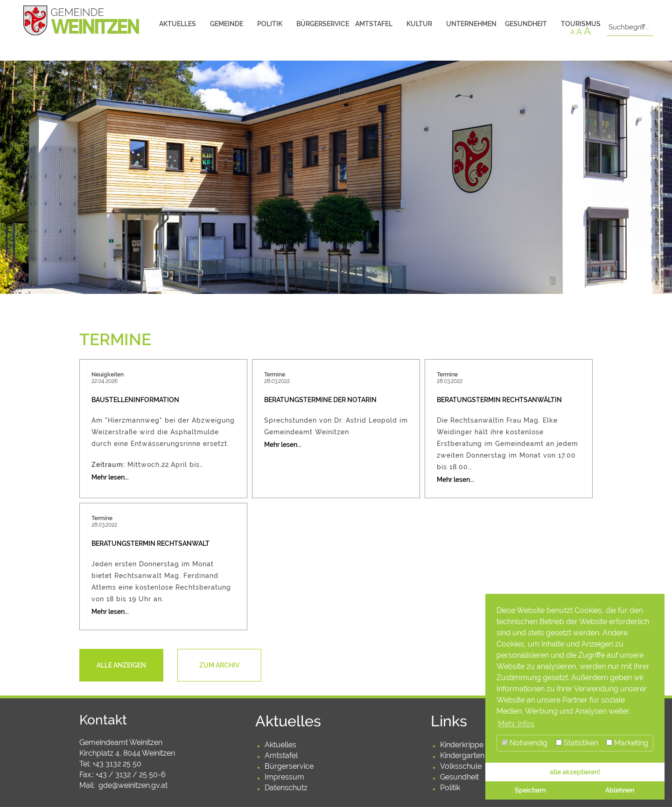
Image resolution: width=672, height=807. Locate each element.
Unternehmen (471, 24)
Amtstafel (374, 24)
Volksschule (461, 766)
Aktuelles (178, 24)
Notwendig (525, 743)
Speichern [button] (530, 790)
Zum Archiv (219, 665)
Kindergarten (462, 755)
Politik (270, 24)
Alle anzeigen (121, 665)
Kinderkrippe (462, 745)
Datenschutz (286, 788)
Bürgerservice (322, 24)
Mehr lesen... (110, 477)
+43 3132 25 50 (117, 764)
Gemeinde (227, 24)
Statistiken (577, 743)
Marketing (627, 743)
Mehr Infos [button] (516, 724)
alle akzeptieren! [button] (575, 772)
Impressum (284, 777)
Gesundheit (526, 24)
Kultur (419, 24)
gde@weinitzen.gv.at (133, 785)
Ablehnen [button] (620, 790)
